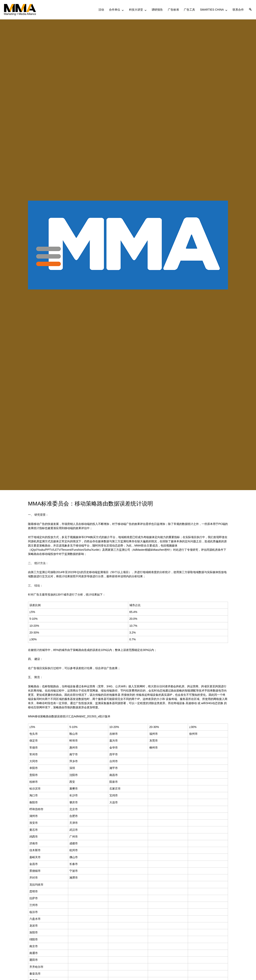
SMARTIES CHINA (212, 10)
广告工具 (189, 10)
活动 (101, 10)
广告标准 (173, 10)
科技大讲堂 (136, 10)
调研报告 (157, 10)
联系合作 (238, 10)
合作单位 (115, 10)
